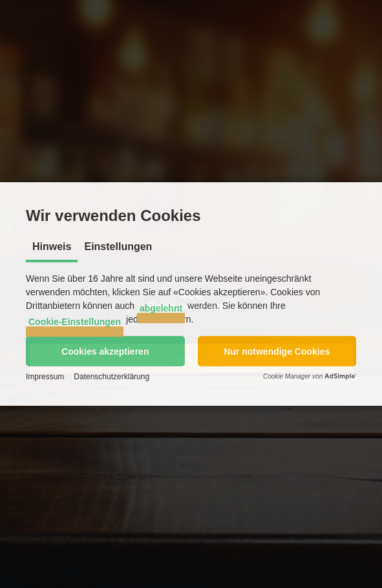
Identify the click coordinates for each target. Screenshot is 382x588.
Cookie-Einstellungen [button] (75, 322)
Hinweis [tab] (52, 247)
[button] (105, 351)
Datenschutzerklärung (111, 377)
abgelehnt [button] (161, 308)
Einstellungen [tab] (118, 247)
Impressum (45, 377)
